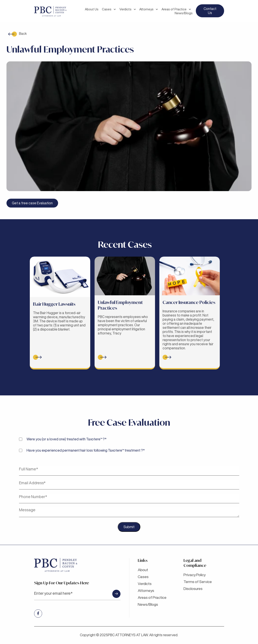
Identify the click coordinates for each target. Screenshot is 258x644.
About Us (92, 9)
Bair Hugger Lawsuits (54, 304)
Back (23, 34)
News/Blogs (184, 13)
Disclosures (194, 588)
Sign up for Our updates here (77, 590)
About (143, 570)
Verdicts (128, 9)
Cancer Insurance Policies (189, 302)
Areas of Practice (176, 9)
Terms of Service (198, 582)
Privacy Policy (195, 575)
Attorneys (149, 9)
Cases (109, 9)
